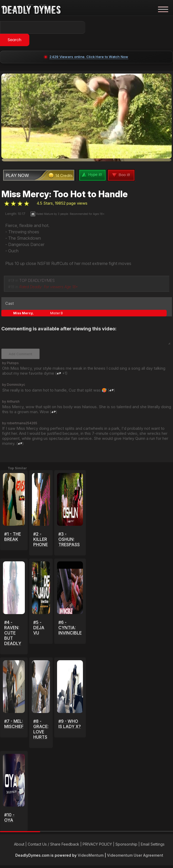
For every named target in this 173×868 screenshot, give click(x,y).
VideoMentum (91, 855)
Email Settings (153, 844)
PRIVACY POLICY (97, 844)
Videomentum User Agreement (135, 855)
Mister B (57, 313)
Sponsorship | (128, 844)
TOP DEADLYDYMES (37, 280)
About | (21, 844)
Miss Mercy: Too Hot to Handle (64, 194)
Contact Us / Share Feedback (53, 844)
